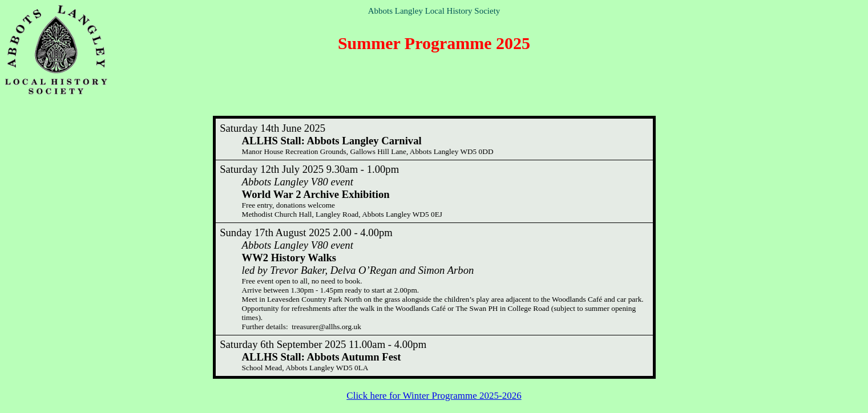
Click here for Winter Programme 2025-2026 (434, 396)
